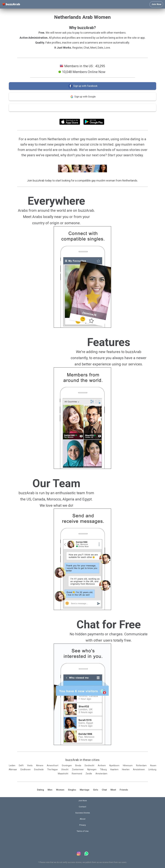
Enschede (39, 769)
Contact (82, 807)
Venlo (30, 765)
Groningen (67, 765)
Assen (153, 765)
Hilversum (128, 765)
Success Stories (83, 813)
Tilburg (103, 769)
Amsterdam (101, 774)
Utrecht (65, 769)
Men (50, 790)
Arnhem (102, 765)
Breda (78, 765)
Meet (113, 790)
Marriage (85, 790)
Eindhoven (26, 769)
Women (60, 790)
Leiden (12, 765)
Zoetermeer (78, 769)
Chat (104, 790)
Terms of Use (91, 115)
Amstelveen (139, 769)
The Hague (52, 769)
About (83, 819)
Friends (124, 790)
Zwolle (89, 774)
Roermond (77, 774)
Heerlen (126, 769)
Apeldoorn (114, 765)
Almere (40, 765)
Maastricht (63, 774)
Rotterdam (141, 765)
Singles (72, 790)
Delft (21, 765)
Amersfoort (53, 765)
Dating (40, 790)
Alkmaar (13, 769)
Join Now (156, 4)
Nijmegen (92, 769)
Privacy (82, 825)
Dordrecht (89, 765)
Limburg (152, 769)
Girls (96, 790)
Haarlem (114, 769)
